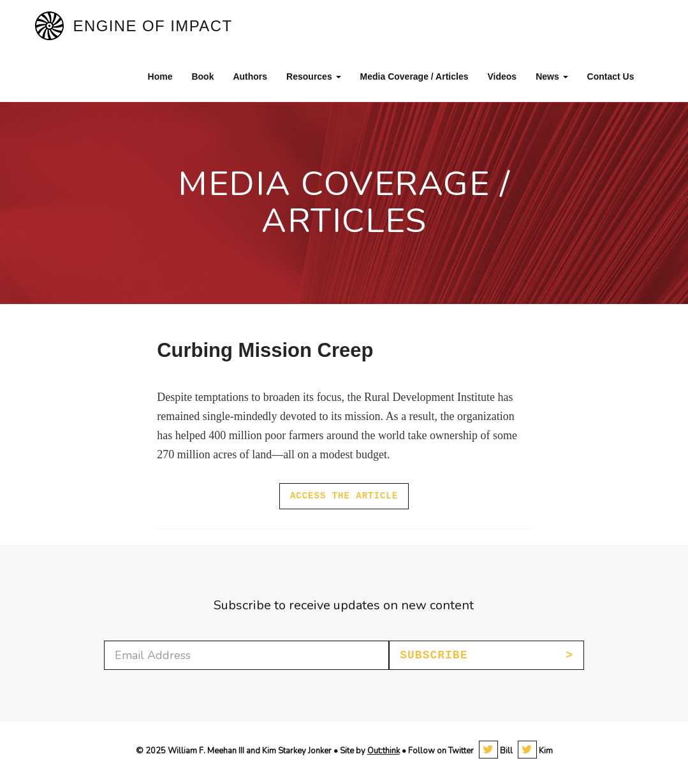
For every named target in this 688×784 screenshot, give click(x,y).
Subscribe (434, 655)
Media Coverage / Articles (414, 76)
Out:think (384, 751)
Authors (250, 76)
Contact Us (611, 76)
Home (160, 76)
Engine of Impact (153, 26)
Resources (313, 76)
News (552, 76)
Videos (502, 76)
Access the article (344, 496)
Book (202, 76)
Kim (535, 751)
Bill (496, 751)
